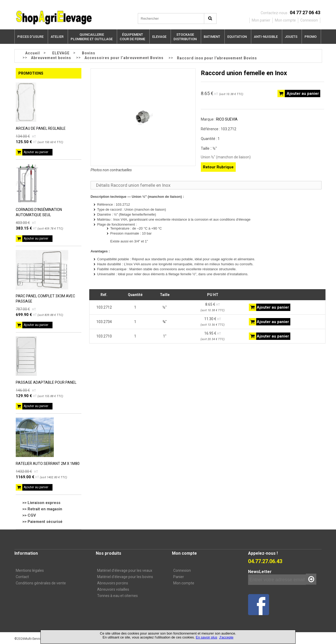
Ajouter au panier (36, 152)
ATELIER (57, 37)
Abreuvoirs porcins (113, 583)
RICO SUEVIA (227, 119)
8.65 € (213, 307)
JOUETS (291, 37)
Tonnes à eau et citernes (117, 596)
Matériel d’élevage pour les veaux (125, 570)
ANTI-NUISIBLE (266, 37)
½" (165, 307)
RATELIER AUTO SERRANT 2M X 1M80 (48, 464)
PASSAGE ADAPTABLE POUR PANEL (46, 382)
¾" (165, 322)
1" (165, 336)
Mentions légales (30, 570)
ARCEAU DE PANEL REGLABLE (41, 128)
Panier (179, 577)
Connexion (182, 570)
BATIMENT (212, 37)
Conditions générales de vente (41, 583)
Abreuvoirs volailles (113, 589)
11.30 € (213, 321)
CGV (32, 515)
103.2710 (104, 336)
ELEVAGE (159, 37)
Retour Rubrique (218, 167)
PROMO (311, 37)
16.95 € (213, 336)
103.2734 (104, 322)
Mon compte (184, 583)
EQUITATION (237, 37)
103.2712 (104, 307)
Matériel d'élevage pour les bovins (125, 577)
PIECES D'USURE (30, 37)
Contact (22, 577)
